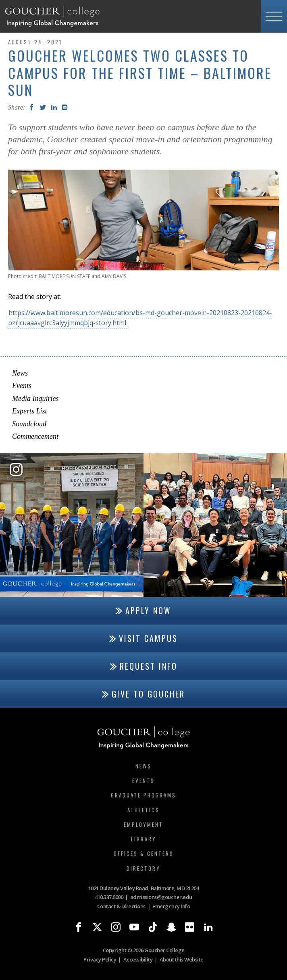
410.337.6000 (109, 897)
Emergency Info (171, 906)
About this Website (182, 959)
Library (144, 839)
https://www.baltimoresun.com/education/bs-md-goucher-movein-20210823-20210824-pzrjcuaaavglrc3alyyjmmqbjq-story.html (140, 318)
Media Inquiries (35, 399)
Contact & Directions (121, 906)
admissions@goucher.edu (161, 897)
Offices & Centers (144, 853)
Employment (143, 824)
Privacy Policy (100, 959)
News (20, 373)
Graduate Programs (143, 795)
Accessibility (138, 959)
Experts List (30, 411)
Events (22, 386)
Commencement (35, 436)
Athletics (143, 810)
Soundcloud (29, 424)
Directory (143, 868)
